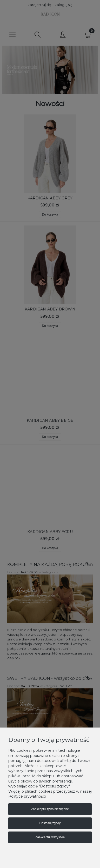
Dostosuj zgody (50, 823)
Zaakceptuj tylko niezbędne (50, 809)
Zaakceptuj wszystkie (50, 837)
